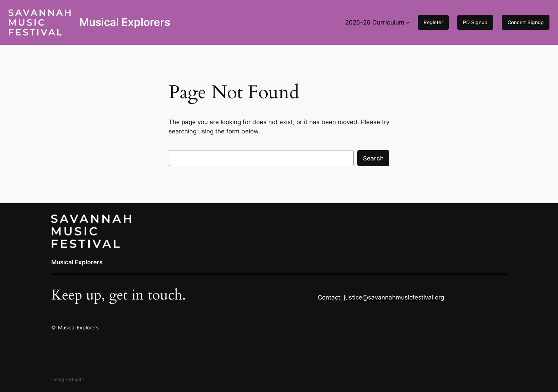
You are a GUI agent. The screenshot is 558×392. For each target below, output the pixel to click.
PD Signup (475, 22)
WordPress (98, 379)
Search (373, 158)
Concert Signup (526, 22)
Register (433, 22)
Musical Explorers (125, 22)
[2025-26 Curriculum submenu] (407, 22)
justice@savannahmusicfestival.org (394, 297)
